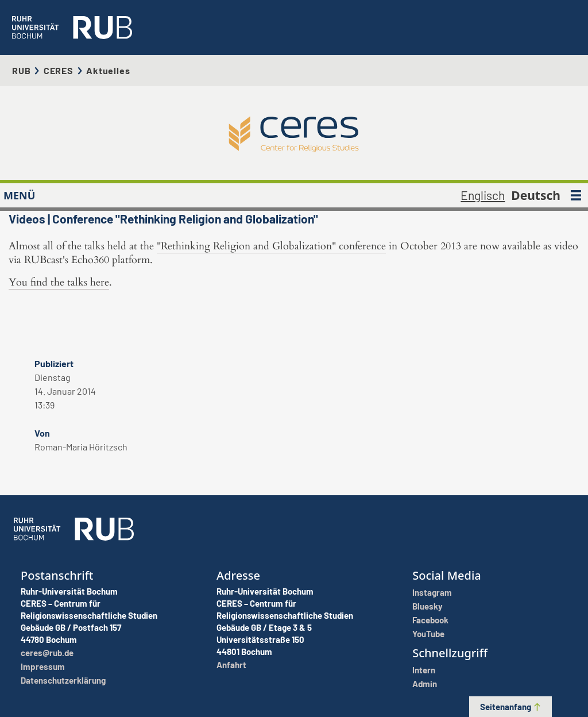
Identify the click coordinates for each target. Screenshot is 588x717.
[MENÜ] (576, 195)
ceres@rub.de (47, 653)
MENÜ (19, 195)
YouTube (428, 634)
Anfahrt (231, 665)
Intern (424, 670)
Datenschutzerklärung (63, 680)
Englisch (483, 195)
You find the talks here (59, 282)
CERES (59, 70)
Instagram (432, 592)
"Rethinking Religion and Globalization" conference (271, 246)
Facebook (430, 620)
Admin (425, 684)
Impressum (43, 666)
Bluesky (428, 606)
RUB (21, 70)
